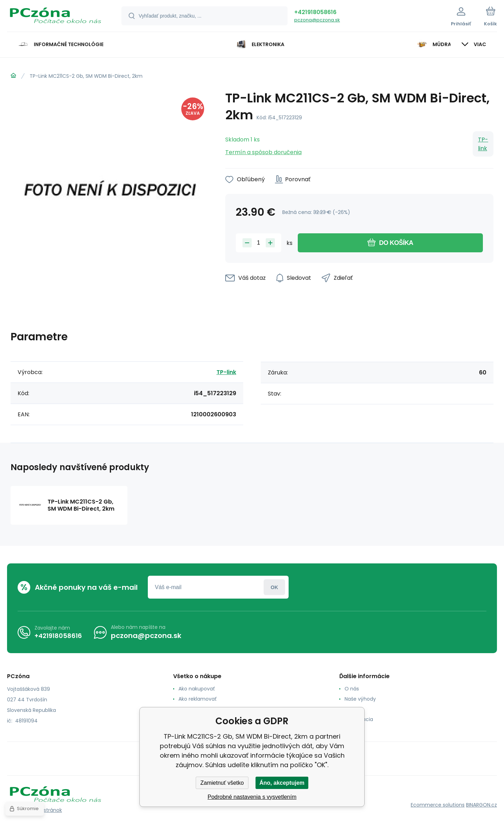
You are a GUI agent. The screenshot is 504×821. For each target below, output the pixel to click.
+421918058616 (315, 12)
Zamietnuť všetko (222, 783)
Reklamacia (359, 719)
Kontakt (354, 709)
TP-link (483, 144)
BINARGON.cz (481, 805)
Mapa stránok (45, 810)
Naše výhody (360, 699)
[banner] (55, 17)
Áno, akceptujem (282, 783)
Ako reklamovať (197, 699)
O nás (352, 689)
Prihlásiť (274, 587)
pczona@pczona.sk (317, 20)
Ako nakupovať (197, 689)
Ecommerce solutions (438, 805)
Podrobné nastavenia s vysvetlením (252, 797)
